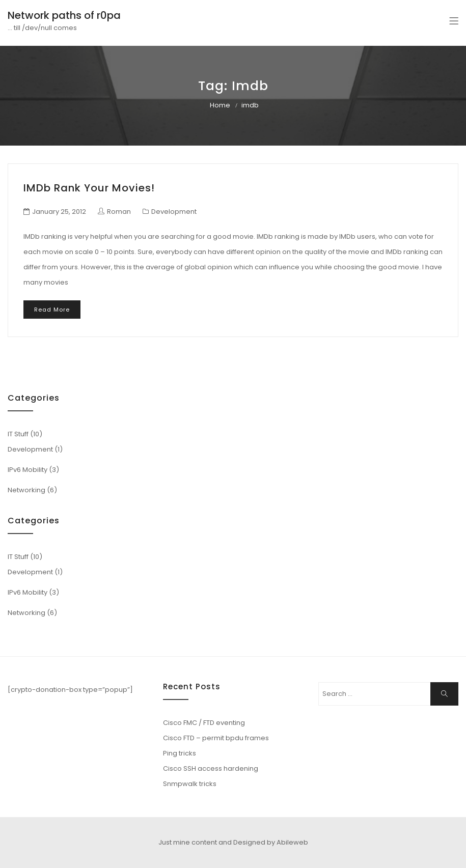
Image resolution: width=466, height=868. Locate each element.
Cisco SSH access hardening (211, 768)
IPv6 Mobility (28, 470)
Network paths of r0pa (64, 15)
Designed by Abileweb (271, 842)
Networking (26, 490)
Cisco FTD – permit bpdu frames (216, 738)
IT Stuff (18, 434)
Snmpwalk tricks (190, 784)
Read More (52, 310)
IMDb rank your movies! (89, 188)
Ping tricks (180, 753)
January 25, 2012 (59, 212)
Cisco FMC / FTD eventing (204, 723)
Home (220, 105)
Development (174, 212)
